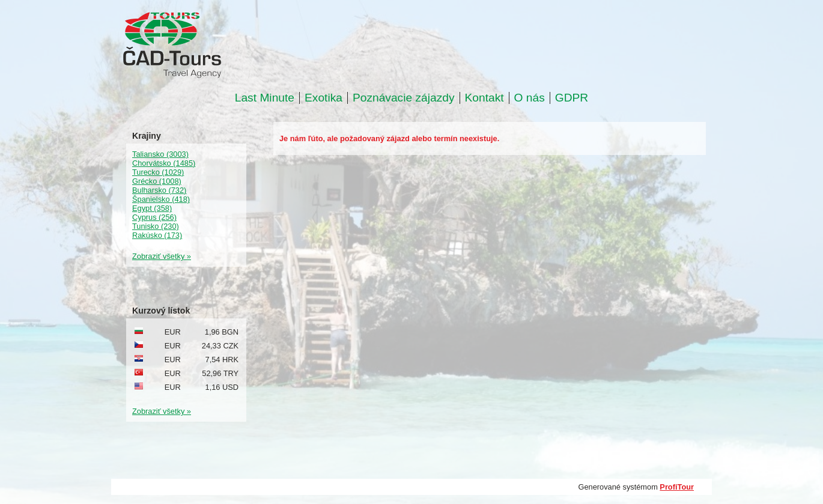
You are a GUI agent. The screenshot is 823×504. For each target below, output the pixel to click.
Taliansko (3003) (160, 154)
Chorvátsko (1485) (164, 163)
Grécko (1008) (157, 181)
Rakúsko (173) (157, 235)
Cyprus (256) (154, 217)
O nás (530, 98)
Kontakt (484, 98)
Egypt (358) (152, 208)
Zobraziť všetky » (162, 256)
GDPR (572, 98)
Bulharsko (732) (159, 190)
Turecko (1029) (158, 172)
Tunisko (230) (156, 226)
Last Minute (265, 98)
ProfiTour (677, 487)
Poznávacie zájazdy (404, 98)
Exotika (323, 98)
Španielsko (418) (161, 199)
